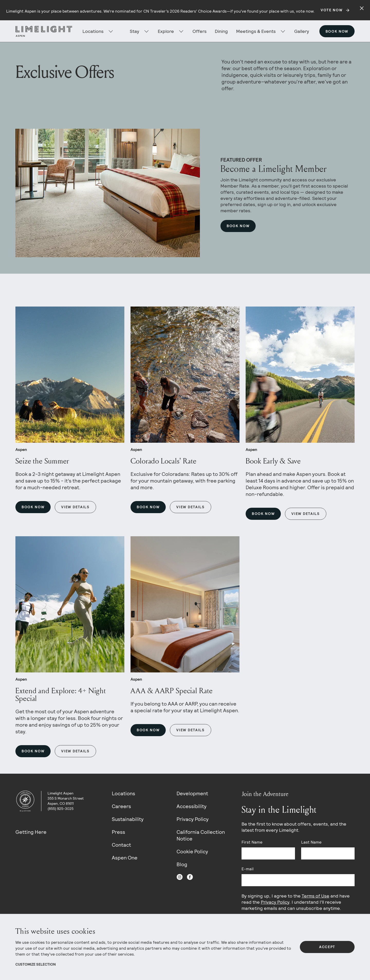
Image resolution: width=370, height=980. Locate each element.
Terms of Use (316, 896)
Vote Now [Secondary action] (332, 10)
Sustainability (128, 819)
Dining (221, 31)
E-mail (248, 869)
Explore (166, 31)
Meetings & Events (256, 31)
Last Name (311, 842)
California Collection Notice (201, 835)
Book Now (337, 31)
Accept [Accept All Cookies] (327, 947)
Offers (200, 31)
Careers (121, 806)
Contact (121, 845)
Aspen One (125, 858)
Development (192, 793)
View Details (75, 507)
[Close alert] (362, 8)
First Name (252, 842)
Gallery (302, 31)
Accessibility (192, 806)
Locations (123, 793)
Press (118, 832)
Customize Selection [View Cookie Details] (36, 964)
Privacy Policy (193, 819)
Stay (135, 31)
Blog (182, 864)
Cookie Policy (192, 852)
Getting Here (31, 832)
